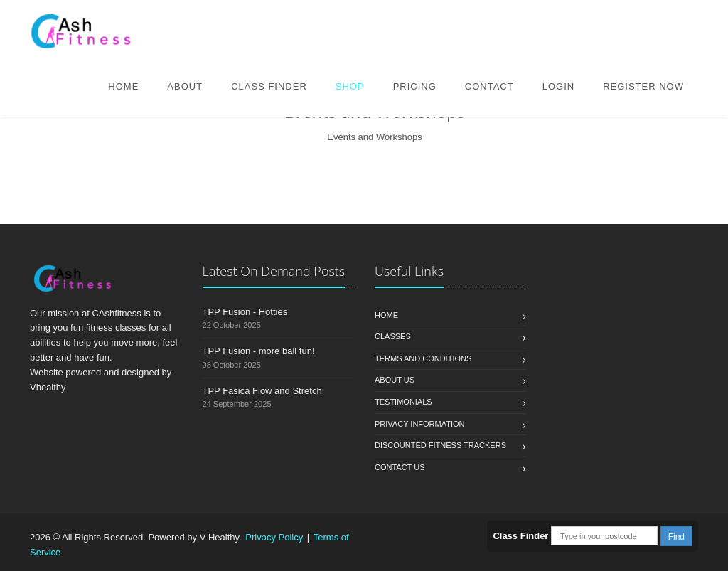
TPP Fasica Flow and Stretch (262, 391)
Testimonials (403, 402)
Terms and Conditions (423, 358)
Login (558, 86)
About (185, 86)
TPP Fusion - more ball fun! (259, 351)
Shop (350, 86)
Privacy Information (420, 424)
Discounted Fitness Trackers (440, 445)
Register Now (643, 86)
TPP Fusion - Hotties (245, 312)
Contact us (400, 467)
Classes (393, 336)
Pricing (415, 86)
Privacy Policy (274, 537)
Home (123, 86)
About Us (395, 380)
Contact (489, 86)
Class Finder (269, 86)
